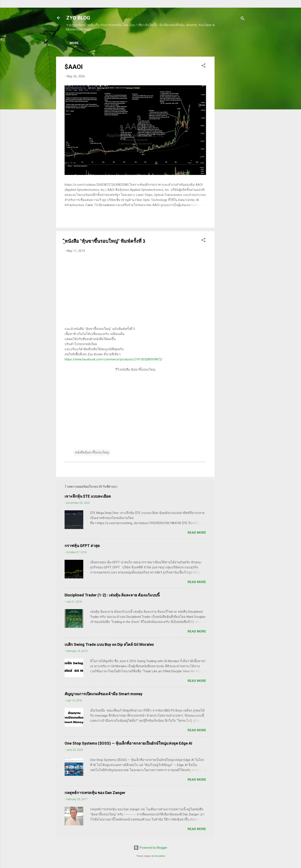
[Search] (243, 19)
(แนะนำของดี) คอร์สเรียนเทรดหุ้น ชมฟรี (102, 43)
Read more (197, 533)
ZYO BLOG (78, 18)
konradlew (160, 857)
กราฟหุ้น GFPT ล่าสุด (82, 546)
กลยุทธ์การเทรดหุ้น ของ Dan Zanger (95, 793)
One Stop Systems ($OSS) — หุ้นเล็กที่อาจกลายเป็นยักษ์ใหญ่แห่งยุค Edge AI (128, 744)
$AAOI (74, 68)
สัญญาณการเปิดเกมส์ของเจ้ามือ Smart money (103, 695)
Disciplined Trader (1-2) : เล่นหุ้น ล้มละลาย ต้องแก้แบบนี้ (112, 596)
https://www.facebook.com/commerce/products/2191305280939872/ (114, 360)
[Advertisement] (232, 121)
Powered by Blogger (150, 848)
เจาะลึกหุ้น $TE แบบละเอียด (88, 497)
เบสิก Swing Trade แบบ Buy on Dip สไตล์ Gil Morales (109, 645)
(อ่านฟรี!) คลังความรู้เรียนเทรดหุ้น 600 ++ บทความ (172, 43)
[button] (203, 67)
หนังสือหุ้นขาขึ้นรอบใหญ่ (92, 453)
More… (221, 43)
